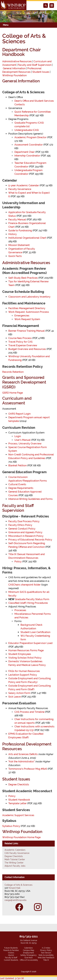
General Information (14, 68)
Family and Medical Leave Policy (27, 665)
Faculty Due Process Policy (24, 521)
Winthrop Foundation (14, 75)
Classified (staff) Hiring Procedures (28, 603)
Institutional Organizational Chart (27, 238)
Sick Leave (15, 697)
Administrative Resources (17, 61)
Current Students (11, 960)
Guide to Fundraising (20, 231)
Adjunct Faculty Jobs (15, 866)
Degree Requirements (21, 488)
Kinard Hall (15, 888)
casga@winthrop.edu (16, 900)
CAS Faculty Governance (17, 853)
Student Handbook (19, 800)
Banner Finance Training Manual (27, 331)
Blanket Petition (17, 465)
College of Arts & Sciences (18, 885)
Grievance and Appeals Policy (25, 532)
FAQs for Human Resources (24, 671)
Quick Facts (15, 256)
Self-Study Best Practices (23, 278)
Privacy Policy (46, 950)
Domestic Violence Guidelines (25, 661)
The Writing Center (14, 863)
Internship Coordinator (27, 156)
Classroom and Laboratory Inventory (29, 297)
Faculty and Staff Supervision (35, 65)
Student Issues (41, 72)
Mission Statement (19, 245)
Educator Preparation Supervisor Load (30, 643)
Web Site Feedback (46, 958)
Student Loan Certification (35, 632)
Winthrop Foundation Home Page (21, 837)
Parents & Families (11, 950)
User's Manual (22, 440)
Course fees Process (20, 338)
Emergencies (22, 316)
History (13, 234)
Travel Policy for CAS (20, 342)
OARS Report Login (19, 414)
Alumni (11, 955)
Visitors (11, 953)
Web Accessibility (46, 955)
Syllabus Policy (11, 826)
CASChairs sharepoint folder (24, 585)
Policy (18, 562)
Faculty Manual (17, 220)
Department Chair (25, 152)
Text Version (46, 953)
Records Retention (13, 372)
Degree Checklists (19, 785)
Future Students (11, 948)
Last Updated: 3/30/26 (12, 978)
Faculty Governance (20, 189)
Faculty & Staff (11, 958)
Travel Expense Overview (23, 345)
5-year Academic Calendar (24, 185)
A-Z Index (46, 948)
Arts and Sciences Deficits (23, 754)
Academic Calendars (15, 850)
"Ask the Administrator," (22, 762)
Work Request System (27, 319)
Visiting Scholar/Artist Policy (25, 658)
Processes (20, 610)
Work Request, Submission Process (29, 312)
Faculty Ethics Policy (20, 525)
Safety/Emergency (28, 955)
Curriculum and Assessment (17, 401)
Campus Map (28, 950)
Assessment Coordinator (29, 145)
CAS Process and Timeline (29, 712)
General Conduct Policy (22, 529)
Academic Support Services (18, 815)
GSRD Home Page (13, 393)
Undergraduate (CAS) (27, 130)
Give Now (29, 958)
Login (18, 436)
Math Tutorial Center (15, 859)
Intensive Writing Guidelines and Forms (30, 499)
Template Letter (17, 803)
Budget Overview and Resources (27, 349)
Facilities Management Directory (27, 308)
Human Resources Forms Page (26, 650)
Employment (28, 953)
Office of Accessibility (29, 960)
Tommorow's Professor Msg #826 (28, 769)
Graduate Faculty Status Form (32, 599)
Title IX (46, 960)
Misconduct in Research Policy (26, 536)
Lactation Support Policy (23, 675)
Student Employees (20, 654)
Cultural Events (17, 484)
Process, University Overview (25, 444)
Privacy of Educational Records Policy (30, 540)
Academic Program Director (30, 137)
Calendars (28, 948)
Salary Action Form (19, 693)
